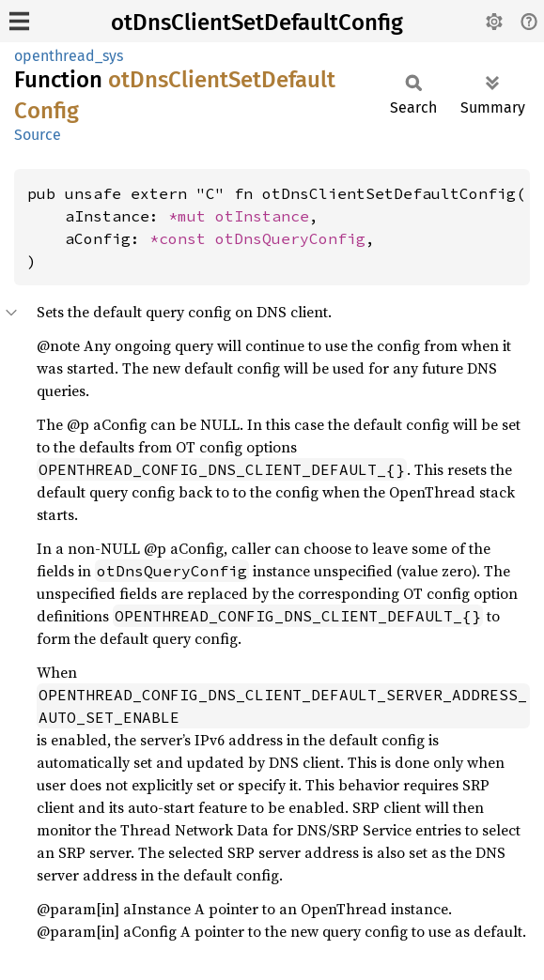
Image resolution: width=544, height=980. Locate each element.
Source (38, 135)
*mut (192, 216)
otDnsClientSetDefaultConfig (257, 23)
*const (182, 238)
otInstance (262, 216)
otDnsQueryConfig (290, 238)
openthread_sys (69, 56)
